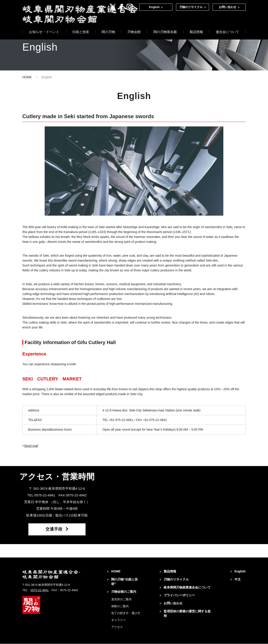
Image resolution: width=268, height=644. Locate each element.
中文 (237, 580)
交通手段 (54, 529)
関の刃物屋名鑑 (165, 22)
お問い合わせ (228, 7)
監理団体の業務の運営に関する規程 (187, 614)
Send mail (31, 446)
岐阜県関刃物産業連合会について (187, 588)
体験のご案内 (120, 606)
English (154, 7)
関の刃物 (108, 22)
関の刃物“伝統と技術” (125, 582)
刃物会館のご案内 (124, 592)
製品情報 (196, 22)
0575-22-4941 (40, 590)
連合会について (227, 22)
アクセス (117, 627)
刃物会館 (134, 22)
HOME (27, 77)
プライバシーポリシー (179, 596)
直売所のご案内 (121, 600)
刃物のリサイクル (191, 7)
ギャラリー (118, 620)
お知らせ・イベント (44, 22)
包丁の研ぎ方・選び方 (126, 613)
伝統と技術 (81, 22)
